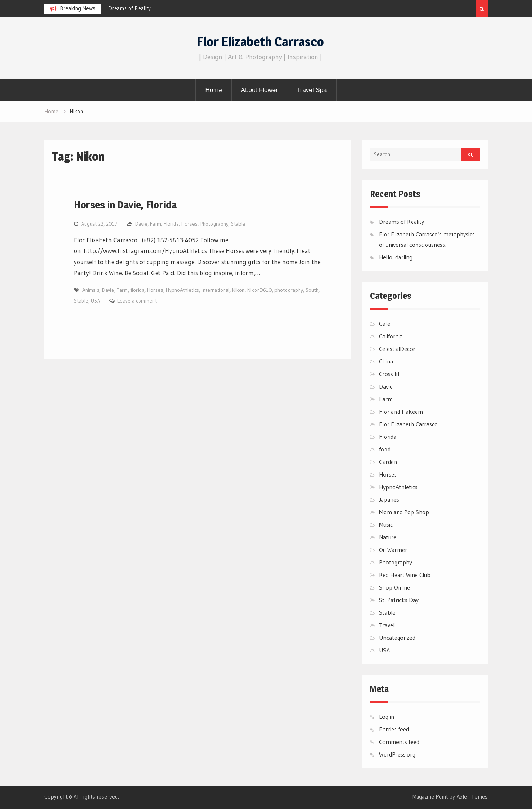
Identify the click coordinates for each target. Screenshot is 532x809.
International (216, 290)
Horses (190, 224)
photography (289, 290)
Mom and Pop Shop (404, 512)
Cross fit (389, 374)
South (312, 290)
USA (96, 301)
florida (137, 290)
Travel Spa (312, 90)
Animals (91, 290)
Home (213, 90)
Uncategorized (397, 638)
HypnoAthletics (183, 290)
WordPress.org (397, 754)
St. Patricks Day (399, 600)
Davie (141, 224)
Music (386, 525)
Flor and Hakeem (401, 412)
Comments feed (399, 742)
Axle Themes (472, 797)
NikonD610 (260, 290)
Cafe (385, 324)
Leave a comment (137, 301)
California (391, 336)
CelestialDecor (397, 349)
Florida (171, 224)
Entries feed (394, 729)
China (386, 361)
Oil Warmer (393, 550)
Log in (387, 717)
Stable (238, 224)
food (385, 449)
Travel (387, 625)
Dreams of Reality (129, 8)
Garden (388, 462)
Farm (156, 224)
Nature (388, 537)
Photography (214, 224)
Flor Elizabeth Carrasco (260, 42)
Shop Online (395, 587)
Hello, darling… (398, 257)
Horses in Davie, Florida (125, 205)
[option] (175, 8)
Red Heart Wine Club (405, 575)
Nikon (238, 290)
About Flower (259, 90)
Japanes (389, 499)
